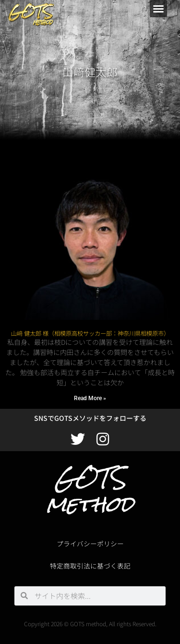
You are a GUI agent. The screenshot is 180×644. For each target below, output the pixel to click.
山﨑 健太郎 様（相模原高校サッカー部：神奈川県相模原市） (90, 333)
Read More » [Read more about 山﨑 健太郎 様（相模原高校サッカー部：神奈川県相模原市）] (90, 398)
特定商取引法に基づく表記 (90, 566)
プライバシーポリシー (90, 543)
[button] (158, 9)
